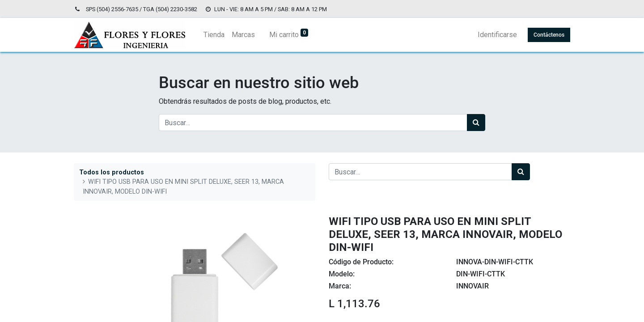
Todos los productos (112, 172)
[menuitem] (214, 35)
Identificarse (497, 35)
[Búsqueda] (476, 123)
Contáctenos (549, 35)
